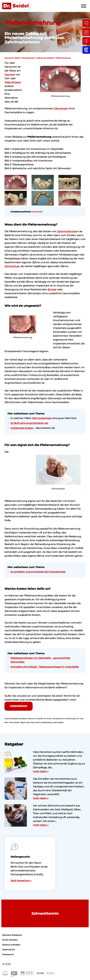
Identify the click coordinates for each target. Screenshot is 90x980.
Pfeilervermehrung (63, 58)
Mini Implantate (42, 418)
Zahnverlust (12, 266)
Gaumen (10, 75)
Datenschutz (9, 950)
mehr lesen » (41, 771)
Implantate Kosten (22, 428)
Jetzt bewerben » (21, 881)
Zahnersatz (61, 109)
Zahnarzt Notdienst (12, 935)
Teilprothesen (13, 82)
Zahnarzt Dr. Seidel (12, 58)
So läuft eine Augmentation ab (29, 423)
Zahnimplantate (28, 58)
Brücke (52, 290)
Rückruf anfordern (11, 945)
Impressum (8, 954)
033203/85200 (19, 706)
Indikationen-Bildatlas (45, 58)
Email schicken (10, 940)
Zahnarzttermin (45, 913)
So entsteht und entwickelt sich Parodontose (38, 572)
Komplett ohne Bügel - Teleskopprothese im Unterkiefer (45, 667)
